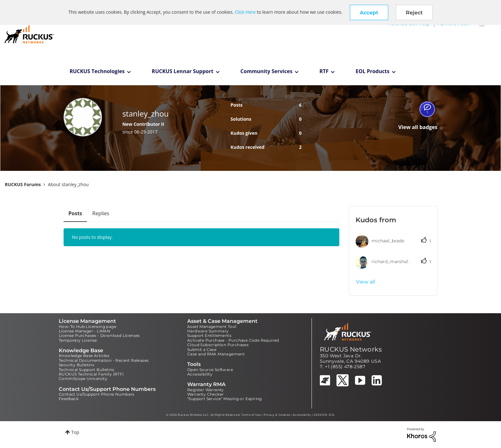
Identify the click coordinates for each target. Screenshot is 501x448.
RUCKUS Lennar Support (183, 71)
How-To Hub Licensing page (88, 327)
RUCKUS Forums (23, 184)
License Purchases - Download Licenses (99, 335)
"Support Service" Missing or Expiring (225, 399)
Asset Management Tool (212, 327)
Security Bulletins (77, 365)
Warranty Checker (205, 394)
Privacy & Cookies (277, 415)
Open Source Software (210, 370)
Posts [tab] (75, 213)
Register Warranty (206, 390)
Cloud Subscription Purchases (218, 345)
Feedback (69, 399)
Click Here (245, 12)
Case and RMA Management (216, 354)
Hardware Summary (208, 331)
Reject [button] (414, 13)
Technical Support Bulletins (87, 370)
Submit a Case (202, 349)
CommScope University (83, 379)
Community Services (266, 71)
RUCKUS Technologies (97, 71)
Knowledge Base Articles (84, 356)
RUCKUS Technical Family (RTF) (91, 374)
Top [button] (75, 432)
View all (366, 282)
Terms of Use (251, 415)
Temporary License (78, 340)
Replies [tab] (101, 213)
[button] (369, 12)
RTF (324, 71)
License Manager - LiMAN (85, 331)
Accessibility (200, 374)
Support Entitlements (209, 335)
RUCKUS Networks (351, 349)
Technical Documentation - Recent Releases (104, 360)
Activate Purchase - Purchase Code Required (233, 340)
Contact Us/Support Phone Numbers (97, 394)
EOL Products (373, 71)
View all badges (418, 127)
